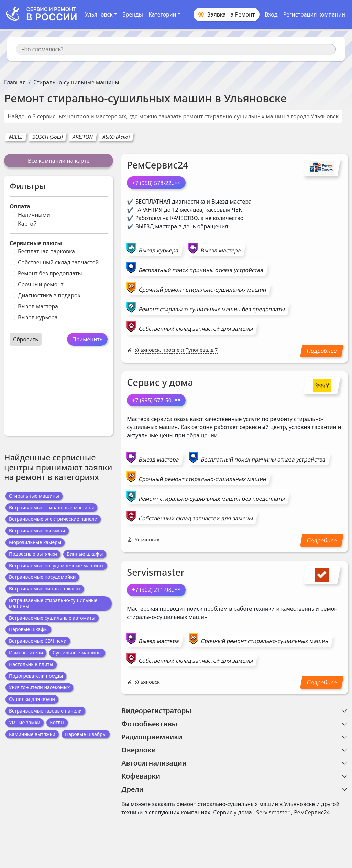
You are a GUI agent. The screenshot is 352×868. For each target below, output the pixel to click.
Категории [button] (162, 14)
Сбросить (26, 339)
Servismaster (156, 572)
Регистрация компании (314, 14)
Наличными (34, 215)
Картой (27, 224)
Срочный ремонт (41, 284)
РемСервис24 (157, 165)
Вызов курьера (38, 317)
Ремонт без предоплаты (50, 273)
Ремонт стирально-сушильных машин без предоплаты (212, 309)
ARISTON (83, 137)
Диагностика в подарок (49, 295)
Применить (87, 339)
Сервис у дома (160, 382)
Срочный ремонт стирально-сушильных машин (203, 290)
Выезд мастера (221, 250)
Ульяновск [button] (99, 14)
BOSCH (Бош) (48, 137)
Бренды (133, 14)
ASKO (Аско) (116, 137)
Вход (271, 14)
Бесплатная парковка (46, 251)
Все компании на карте (59, 161)
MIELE (16, 137)
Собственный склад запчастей (58, 262)
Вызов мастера (38, 306)
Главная (15, 82)
